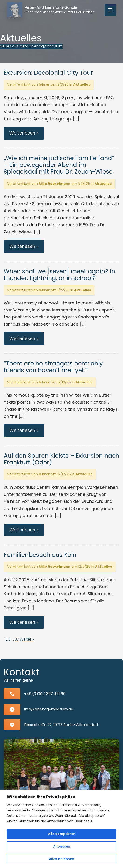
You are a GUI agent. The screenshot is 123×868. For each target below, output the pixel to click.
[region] (61, 829)
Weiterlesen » (24, 133)
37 (17, 639)
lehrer (44, 84)
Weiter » (27, 639)
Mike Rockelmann (55, 184)
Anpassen (62, 846)
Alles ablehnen (61, 859)
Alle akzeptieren (62, 834)
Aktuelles (82, 84)
